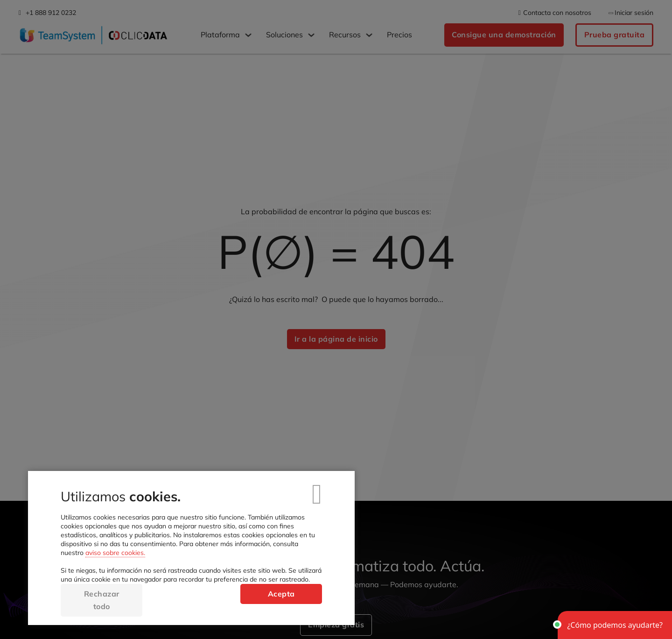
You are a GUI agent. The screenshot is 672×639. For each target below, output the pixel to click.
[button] (615, 625)
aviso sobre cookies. (115, 553)
